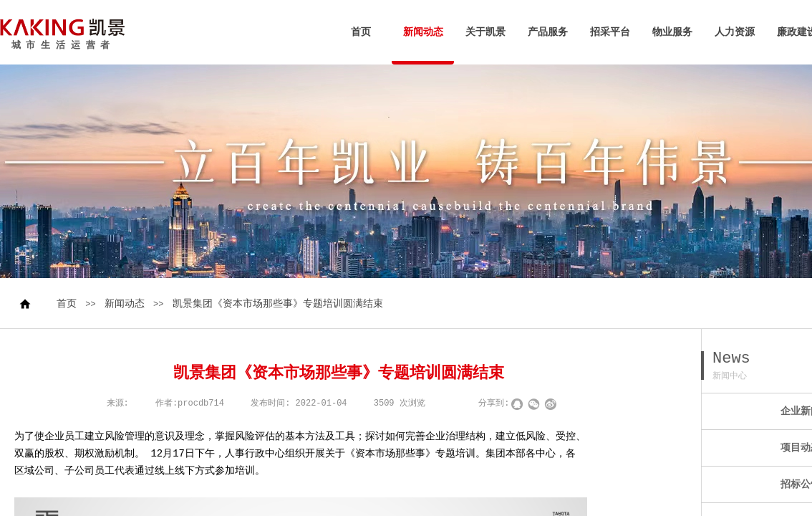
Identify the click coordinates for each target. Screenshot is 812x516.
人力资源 (735, 32)
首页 (361, 32)
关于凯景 (485, 32)
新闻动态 (423, 32)
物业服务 (672, 32)
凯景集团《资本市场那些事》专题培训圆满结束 (278, 304)
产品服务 (548, 32)
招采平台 (610, 32)
